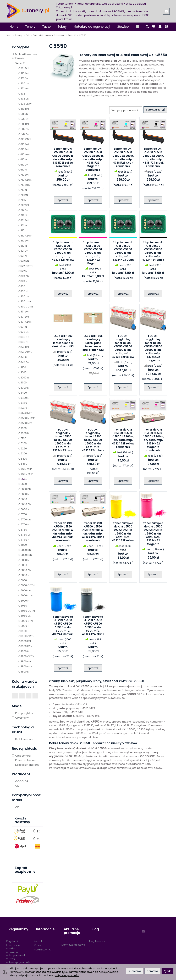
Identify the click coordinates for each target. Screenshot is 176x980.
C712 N (23, 215)
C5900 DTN (25, 595)
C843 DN (24, 362)
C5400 (23, 459)
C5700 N (24, 524)
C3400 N (24, 398)
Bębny (62, 27)
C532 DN (24, 129)
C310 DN (23, 73)
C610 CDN (24, 139)
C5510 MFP (25, 469)
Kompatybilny (22, 713)
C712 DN (23, 210)
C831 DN (23, 312)
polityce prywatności (67, 975)
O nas (38, 940)
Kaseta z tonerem (25, 765)
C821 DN (23, 251)
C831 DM (24, 317)
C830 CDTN (26, 307)
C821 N (23, 256)
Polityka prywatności (19, 957)
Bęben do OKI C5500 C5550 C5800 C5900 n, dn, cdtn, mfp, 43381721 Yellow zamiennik (63, 158)
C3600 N (24, 433)
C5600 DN (25, 489)
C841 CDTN (25, 352)
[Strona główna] (28, 11)
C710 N (23, 190)
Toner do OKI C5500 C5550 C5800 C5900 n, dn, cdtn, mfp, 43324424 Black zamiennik (93, 533)
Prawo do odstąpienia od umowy (16, 950)
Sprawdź (63, 201)
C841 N (23, 357)
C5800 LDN (25, 555)
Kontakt (39, 935)
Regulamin (13, 935)
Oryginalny (20, 718)
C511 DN (23, 114)
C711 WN (24, 205)
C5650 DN (25, 504)
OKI (16, 786)
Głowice (123, 27)
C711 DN (23, 195)
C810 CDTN (25, 236)
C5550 (23, 479)
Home (14, 27)
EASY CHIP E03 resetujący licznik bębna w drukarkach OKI (63, 342)
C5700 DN (25, 519)
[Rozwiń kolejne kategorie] (137, 27)
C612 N (23, 170)
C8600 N (24, 651)
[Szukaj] (147, 27)
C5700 (23, 514)
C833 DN (24, 332)
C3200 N (24, 378)
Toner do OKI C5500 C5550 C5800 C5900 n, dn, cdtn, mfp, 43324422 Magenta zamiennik (153, 441)
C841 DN (24, 347)
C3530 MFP (25, 423)
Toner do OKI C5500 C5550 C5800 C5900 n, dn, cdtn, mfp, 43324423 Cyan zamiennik (63, 533)
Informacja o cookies (14, 941)
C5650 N (24, 509)
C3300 (23, 382)
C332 (22, 94)
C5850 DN (25, 570)
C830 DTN (25, 301)
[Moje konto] (160, 27)
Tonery (30, 27)
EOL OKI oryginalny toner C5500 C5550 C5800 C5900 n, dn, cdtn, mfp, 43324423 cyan (63, 441)
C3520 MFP (25, 413)
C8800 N (24, 672)
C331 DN (23, 88)
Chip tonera (21, 756)
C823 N (23, 281)
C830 (22, 286)
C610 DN (23, 149)
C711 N (22, 200)
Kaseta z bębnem (25, 760)
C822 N (23, 271)
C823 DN (24, 276)
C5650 (23, 499)
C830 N (23, 291)
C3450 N (24, 408)
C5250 (23, 448)
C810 (21, 230)
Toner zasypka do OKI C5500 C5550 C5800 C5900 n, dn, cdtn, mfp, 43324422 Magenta (153, 535)
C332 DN (24, 99)
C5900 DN (25, 590)
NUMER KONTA (42, 944)
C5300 (23, 453)
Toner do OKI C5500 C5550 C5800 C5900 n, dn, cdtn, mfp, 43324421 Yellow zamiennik (123, 439)
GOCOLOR (20, 781)
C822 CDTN (25, 266)
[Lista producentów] (124, 110)
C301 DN (23, 68)
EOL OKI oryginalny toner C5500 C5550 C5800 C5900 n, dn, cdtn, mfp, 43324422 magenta (153, 349)
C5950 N (24, 626)
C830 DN (24, 296)
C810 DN (23, 241)
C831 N (23, 327)
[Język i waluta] (166, 27)
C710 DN (23, 175)
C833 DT (24, 337)
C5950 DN (25, 616)
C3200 (22, 372)
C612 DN (23, 165)
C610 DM (24, 144)
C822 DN (24, 261)
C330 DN (24, 83)
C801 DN (23, 220)
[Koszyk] (154, 27)
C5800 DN (25, 550)
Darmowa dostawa (73, 939)
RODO (10, 961)
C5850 (23, 565)
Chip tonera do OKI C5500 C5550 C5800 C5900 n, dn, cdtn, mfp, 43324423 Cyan (123, 252)
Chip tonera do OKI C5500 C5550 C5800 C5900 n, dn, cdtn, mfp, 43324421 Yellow (63, 252)
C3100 (22, 367)
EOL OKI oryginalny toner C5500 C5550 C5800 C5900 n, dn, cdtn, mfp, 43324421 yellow (123, 348)
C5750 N (24, 540)
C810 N (23, 246)
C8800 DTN (25, 666)
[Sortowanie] (154, 110)
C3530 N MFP (27, 418)
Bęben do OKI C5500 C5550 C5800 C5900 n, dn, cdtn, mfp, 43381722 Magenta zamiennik (93, 160)
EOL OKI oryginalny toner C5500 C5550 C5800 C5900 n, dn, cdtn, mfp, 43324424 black (93, 441)
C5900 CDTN (26, 585)
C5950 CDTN (27, 611)
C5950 (23, 606)
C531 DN (24, 124)
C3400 (23, 393)
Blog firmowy (97, 935)
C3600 (23, 428)
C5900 (23, 580)
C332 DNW (25, 104)
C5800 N (24, 560)
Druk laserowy (22, 739)
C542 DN (24, 134)
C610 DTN (24, 154)
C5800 (23, 545)
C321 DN (23, 78)
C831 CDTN (25, 322)
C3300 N (24, 388)
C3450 (23, 403)
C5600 (23, 484)
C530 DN (24, 119)
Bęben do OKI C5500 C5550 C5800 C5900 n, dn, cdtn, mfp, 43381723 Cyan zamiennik (123, 158)
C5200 (23, 443)
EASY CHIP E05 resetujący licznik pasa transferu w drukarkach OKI (93, 344)
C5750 (23, 530)
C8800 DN (25, 661)
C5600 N (24, 494)
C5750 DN (25, 535)
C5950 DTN (26, 621)
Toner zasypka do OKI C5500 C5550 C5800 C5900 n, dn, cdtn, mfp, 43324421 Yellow (123, 533)
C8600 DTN (25, 646)
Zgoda (167, 971)
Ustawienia (134, 971)
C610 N (23, 159)
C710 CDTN (25, 180)
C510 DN (24, 109)
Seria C (20, 63)
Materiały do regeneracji (92, 27)
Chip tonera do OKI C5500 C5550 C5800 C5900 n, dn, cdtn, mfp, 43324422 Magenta (93, 254)
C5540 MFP (26, 474)
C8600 (23, 631)
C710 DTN (24, 185)
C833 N (23, 342)
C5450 (23, 464)
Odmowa (152, 971)
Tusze (46, 27)
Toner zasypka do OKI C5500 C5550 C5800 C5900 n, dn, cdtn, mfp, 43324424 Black (93, 626)
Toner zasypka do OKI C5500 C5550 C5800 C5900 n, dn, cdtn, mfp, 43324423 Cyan (63, 626)
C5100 (22, 438)
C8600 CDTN (26, 636)
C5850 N (24, 575)
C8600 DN (25, 641)
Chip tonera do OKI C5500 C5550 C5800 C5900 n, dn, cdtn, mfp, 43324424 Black (153, 252)
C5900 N (24, 601)
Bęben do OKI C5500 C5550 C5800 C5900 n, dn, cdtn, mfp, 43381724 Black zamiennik (153, 158)
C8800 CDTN (26, 656)
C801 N (23, 225)
